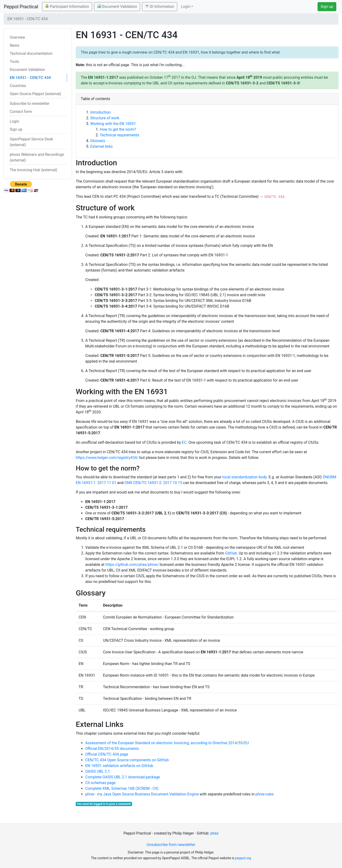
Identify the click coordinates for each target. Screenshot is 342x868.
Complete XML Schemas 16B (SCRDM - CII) (122, 788)
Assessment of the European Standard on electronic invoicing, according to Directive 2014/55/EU (167, 743)
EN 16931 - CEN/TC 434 (30, 78)
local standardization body (244, 477)
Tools (14, 62)
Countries (18, 86)
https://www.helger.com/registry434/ (107, 458)
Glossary (98, 141)
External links (102, 146)
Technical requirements (119, 135)
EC (184, 442)
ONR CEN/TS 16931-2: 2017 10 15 (153, 483)
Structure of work (105, 118)
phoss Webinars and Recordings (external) (37, 157)
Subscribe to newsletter (30, 104)
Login (14, 121)
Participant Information (67, 6)
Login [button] (186, 7)
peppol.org (243, 858)
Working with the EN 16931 (113, 124)
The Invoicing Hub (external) (33, 170)
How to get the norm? (118, 129)
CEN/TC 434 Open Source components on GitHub (127, 760)
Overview (17, 37)
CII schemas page (100, 783)
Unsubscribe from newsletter (171, 845)
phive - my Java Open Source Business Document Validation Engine (142, 794)
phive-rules (264, 794)
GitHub (231, 553)
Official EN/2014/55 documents (112, 749)
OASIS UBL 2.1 (98, 771)
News (14, 45)
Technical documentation (31, 53)
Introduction (100, 112)
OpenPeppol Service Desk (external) (31, 142)
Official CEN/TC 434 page (107, 754)
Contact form (21, 112)
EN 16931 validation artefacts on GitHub (119, 766)
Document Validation (117, 6)
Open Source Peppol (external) (35, 94)
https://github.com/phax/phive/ (132, 565)
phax (214, 833)
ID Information (160, 6)
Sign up (327, 7)
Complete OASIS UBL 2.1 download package (123, 777)
